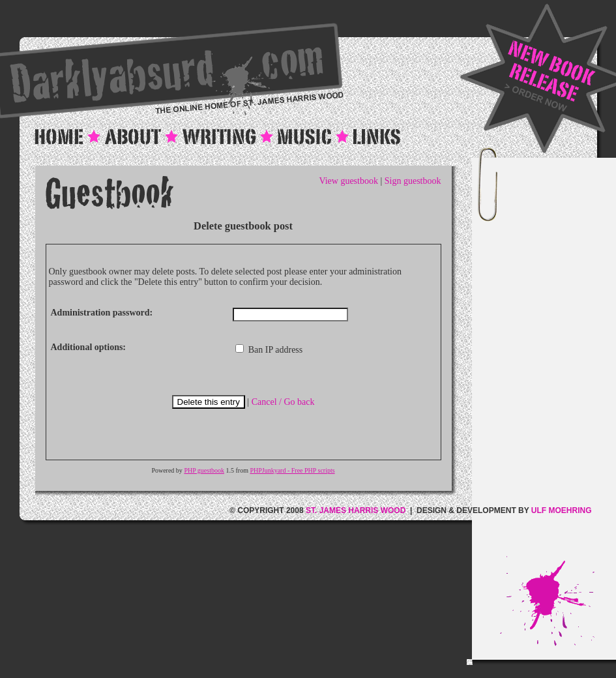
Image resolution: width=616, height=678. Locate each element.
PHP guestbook (204, 470)
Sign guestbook (413, 181)
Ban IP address (269, 350)
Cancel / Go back (283, 402)
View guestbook (348, 181)
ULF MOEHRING (562, 510)
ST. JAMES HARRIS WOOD (356, 510)
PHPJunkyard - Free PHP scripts (292, 470)
